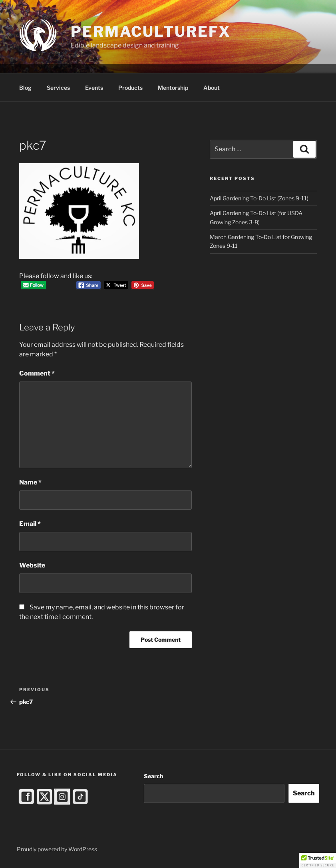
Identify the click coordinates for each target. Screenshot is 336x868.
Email (30, 524)
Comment (37, 373)
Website (32, 565)
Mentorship (173, 88)
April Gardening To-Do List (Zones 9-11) (259, 198)
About (212, 88)
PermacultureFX (151, 32)
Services (58, 88)
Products (130, 88)
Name (30, 482)
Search (153, 776)
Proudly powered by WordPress (57, 849)
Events (94, 88)
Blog (25, 88)
